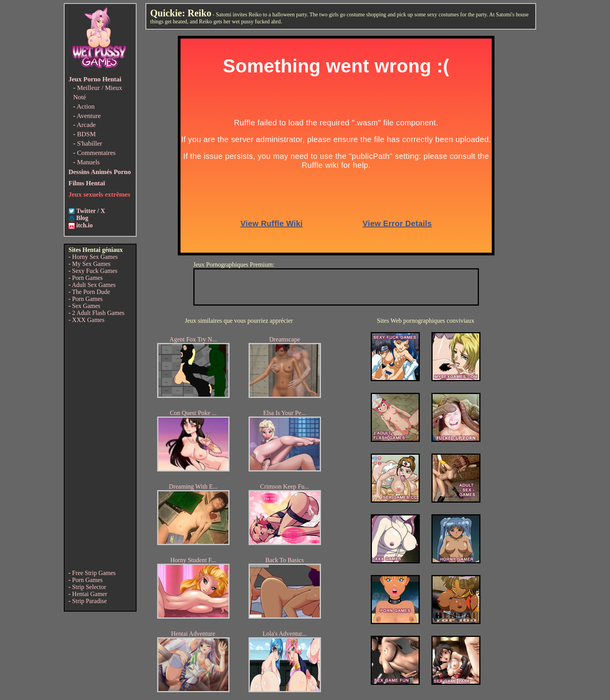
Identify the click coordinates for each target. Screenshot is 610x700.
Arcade (86, 125)
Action (86, 106)
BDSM (86, 134)
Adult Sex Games (94, 285)
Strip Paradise (89, 601)
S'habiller (89, 143)
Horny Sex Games (95, 257)
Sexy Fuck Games (95, 271)
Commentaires (96, 153)
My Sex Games (91, 264)
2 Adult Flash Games (98, 313)
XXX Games (88, 320)
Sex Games (86, 306)
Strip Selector (89, 587)
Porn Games (87, 278)
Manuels (89, 162)
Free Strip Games (94, 573)
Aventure (89, 116)
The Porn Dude (91, 292)
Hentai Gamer (89, 594)
